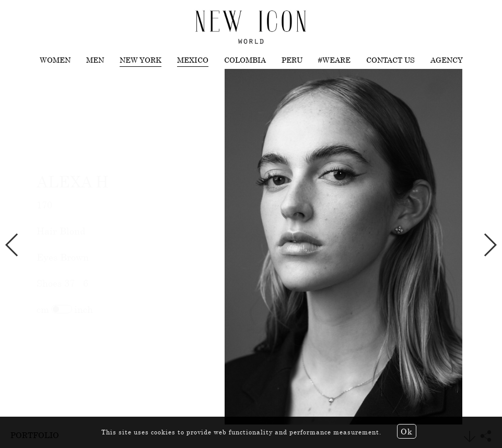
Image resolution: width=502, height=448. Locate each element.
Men (95, 60)
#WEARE (334, 60)
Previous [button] (12, 245)
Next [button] (490, 245)
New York (141, 60)
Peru (292, 60)
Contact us (390, 60)
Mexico (193, 60)
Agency (447, 60)
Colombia (245, 60)
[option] (251, 247)
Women (55, 60)
